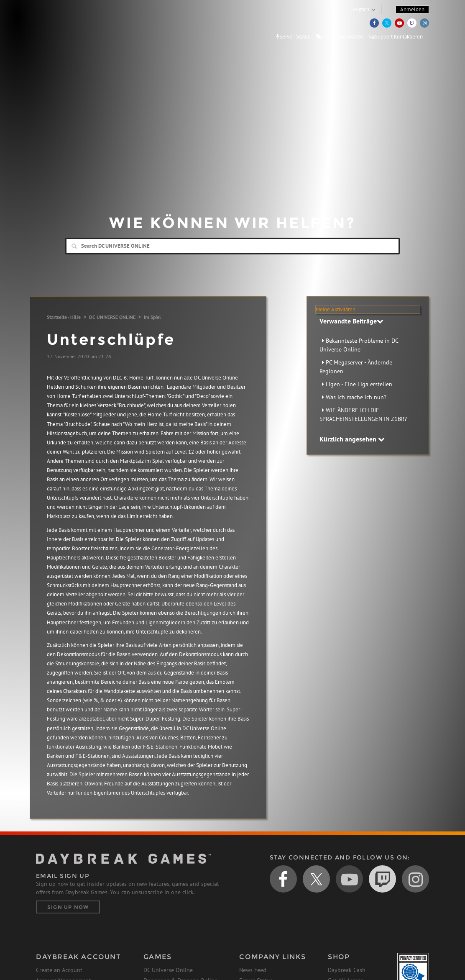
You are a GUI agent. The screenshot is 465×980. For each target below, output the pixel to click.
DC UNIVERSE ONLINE (112, 317)
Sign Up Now (68, 907)
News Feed (253, 970)
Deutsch (360, 9)
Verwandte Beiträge (351, 321)
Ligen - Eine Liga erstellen (359, 384)
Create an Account (59, 970)
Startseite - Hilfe (64, 317)
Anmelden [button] (412, 9)
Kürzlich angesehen (352, 439)
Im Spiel (152, 317)
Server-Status (293, 37)
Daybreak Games (74, 24)
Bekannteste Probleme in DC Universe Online (359, 345)
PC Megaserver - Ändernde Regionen (356, 367)
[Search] (232, 246)
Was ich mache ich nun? (356, 397)
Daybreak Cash (347, 970)
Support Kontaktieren (396, 37)
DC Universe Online (168, 970)
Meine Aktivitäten (340, 37)
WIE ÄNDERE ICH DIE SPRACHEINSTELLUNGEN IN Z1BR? (363, 414)
